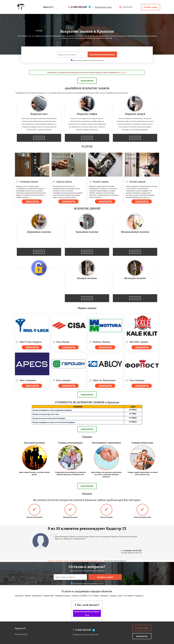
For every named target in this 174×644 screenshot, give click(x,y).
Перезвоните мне (103, 7)
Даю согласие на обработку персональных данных (87, 60)
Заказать (39, 138)
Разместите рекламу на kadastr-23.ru (87, 613)
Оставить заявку (151, 7)
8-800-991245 (79, 7)
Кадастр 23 (20, 628)
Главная (51, 561)
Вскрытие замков (63, 561)
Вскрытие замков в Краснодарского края (87, 561)
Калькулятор (126, 7)
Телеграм (123, 72)
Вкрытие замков (21, 634)
